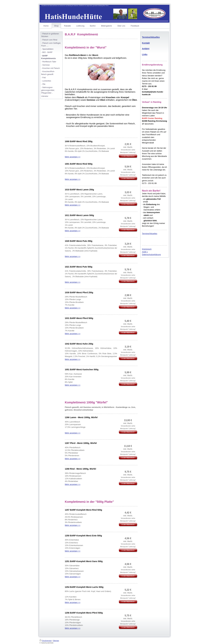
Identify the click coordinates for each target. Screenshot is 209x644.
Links (145, 54)
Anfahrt (146, 49)
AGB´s (145, 252)
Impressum (147, 249)
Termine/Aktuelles (151, 37)
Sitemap (56, 641)
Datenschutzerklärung (151, 254)
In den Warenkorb (128, 156)
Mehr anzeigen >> (73, 157)
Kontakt (146, 43)
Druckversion (45, 641)
